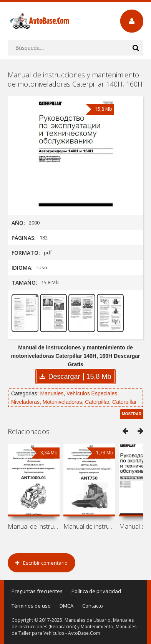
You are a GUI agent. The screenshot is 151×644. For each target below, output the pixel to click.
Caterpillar (97, 402)
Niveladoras (25, 402)
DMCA (66, 606)
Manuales (52, 393)
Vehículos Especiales (92, 393)
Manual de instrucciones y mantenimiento (34, 526)
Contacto (93, 606)
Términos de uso (31, 606)
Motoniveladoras (62, 402)
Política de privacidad (96, 591)
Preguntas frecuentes (37, 591)
